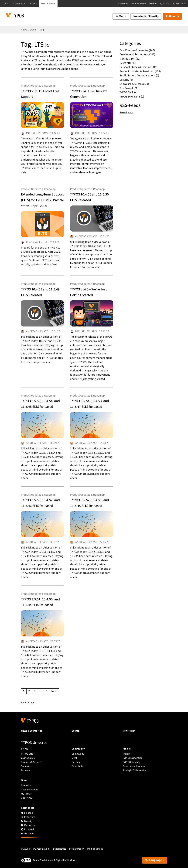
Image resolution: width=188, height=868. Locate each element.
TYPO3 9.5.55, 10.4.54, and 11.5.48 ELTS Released (41, 400)
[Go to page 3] (35, 690)
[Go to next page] (54, 690)
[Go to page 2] (29, 690)
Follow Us (172, 16)
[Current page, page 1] (24, 690)
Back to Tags (29, 701)
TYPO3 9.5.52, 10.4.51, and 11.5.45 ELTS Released (90, 501)
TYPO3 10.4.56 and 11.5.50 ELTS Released (89, 196)
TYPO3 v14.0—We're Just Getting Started (90, 290)
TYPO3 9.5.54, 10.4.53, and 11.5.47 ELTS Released (90, 400)
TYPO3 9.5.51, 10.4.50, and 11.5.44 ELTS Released (41, 601)
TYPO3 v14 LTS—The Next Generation (90, 94)
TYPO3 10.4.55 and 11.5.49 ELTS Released (40, 293)
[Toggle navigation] (121, 16)
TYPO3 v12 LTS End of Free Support (42, 94)
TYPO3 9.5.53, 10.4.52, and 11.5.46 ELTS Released (41, 501)
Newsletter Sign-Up (146, 16)
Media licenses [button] (95, 847)
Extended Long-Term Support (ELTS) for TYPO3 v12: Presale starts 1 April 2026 (42, 199)
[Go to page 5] (47, 690)
